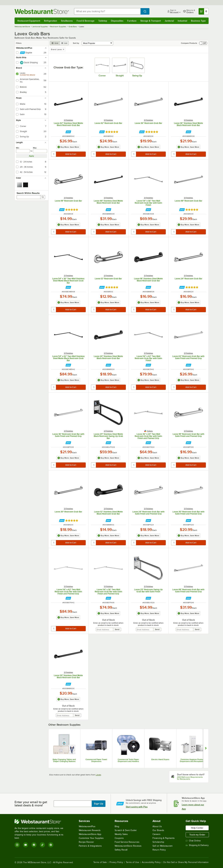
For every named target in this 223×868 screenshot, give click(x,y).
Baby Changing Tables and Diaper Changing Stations (64, 760)
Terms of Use (132, 862)
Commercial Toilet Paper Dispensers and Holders (128, 760)
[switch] (203, 43)
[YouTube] (26, 845)
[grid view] (55, 43)
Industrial (182, 21)
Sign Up (99, 804)
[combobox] (107, 11)
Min (18, 148)
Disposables (117, 21)
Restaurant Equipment (29, 21)
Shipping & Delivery (197, 845)
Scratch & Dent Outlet (126, 830)
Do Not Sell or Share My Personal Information (186, 862)
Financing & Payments (164, 838)
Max (35, 148)
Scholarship (158, 842)
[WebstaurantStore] (41, 821)
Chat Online (193, 841)
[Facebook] (34, 845)
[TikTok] (42, 845)
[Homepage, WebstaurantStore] (42, 11)
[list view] (64, 43)
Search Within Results (28, 193)
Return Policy (159, 850)
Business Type (198, 21)
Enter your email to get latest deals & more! (31, 804)
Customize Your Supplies (91, 838)
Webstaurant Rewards (90, 830)
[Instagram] (17, 845)
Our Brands (158, 830)
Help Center (197, 828)
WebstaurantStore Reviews (128, 846)
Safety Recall (121, 850)
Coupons (119, 838)
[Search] (43, 197)
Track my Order (197, 835)
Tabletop (103, 21)
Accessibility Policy (151, 862)
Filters (19, 43)
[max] (40, 151)
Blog (117, 826)
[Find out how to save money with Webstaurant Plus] (68, 132)
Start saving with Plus (137, 807)
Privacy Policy (116, 862)
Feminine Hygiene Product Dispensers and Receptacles (192, 760)
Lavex (98, 775)
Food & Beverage (86, 21)
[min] (23, 151)
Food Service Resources (127, 842)
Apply (31, 156)
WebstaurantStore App (90, 834)
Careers (156, 834)
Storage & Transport (151, 21)
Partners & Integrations (90, 846)
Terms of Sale (100, 862)
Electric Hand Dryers (160, 759)
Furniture (132, 21)
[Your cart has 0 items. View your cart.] (204, 11)
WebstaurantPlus (87, 826)
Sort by (76, 43)
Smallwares (67, 21)
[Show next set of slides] (206, 748)
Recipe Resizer (86, 842)
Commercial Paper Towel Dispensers (96, 760)
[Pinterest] (51, 845)
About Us (157, 826)
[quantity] (54, 154)
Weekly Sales (121, 834)
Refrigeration (51, 21)
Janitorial (169, 21)
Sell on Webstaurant (162, 846)
